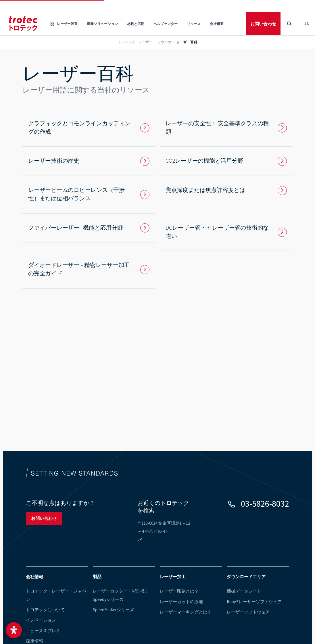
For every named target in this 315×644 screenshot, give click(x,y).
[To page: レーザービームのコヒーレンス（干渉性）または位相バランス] (89, 195)
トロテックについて (45, 610)
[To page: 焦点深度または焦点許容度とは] (226, 190)
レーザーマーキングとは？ (186, 612)
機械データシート (244, 591)
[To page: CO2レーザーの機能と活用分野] (226, 161)
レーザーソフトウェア (248, 612)
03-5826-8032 (265, 503)
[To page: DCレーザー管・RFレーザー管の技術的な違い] (226, 232)
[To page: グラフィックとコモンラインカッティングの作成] (89, 128)
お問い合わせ (263, 24)
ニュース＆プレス (43, 631)
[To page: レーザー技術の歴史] (89, 161)
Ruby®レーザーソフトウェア (254, 602)
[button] (14, 630)
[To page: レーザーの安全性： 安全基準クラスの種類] (226, 128)
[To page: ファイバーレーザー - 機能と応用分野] (89, 228)
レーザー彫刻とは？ (179, 591)
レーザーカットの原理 (181, 602)
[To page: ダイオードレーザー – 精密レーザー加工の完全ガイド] (89, 270)
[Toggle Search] (289, 24)
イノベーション (41, 621)
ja (307, 24)
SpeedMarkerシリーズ (113, 610)
